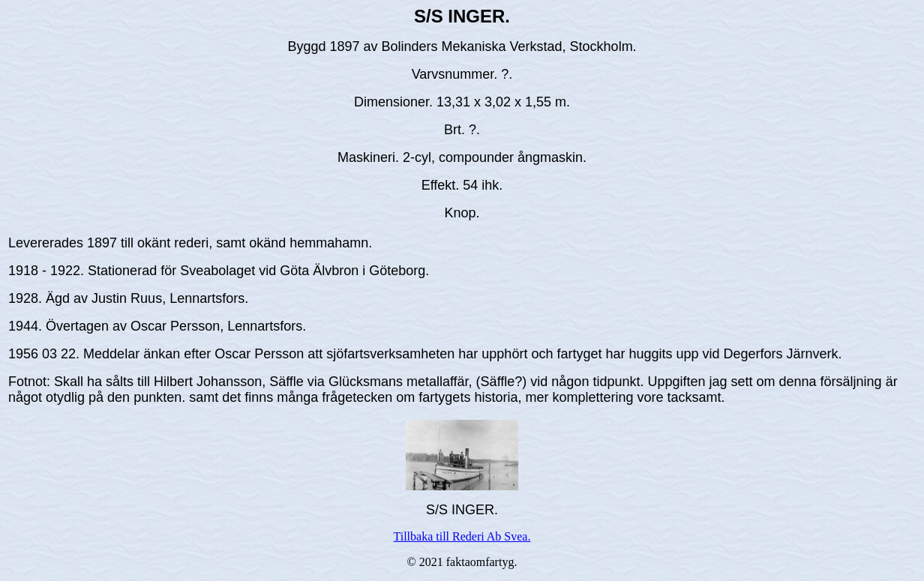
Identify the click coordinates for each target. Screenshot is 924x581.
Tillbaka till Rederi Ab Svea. (462, 536)
